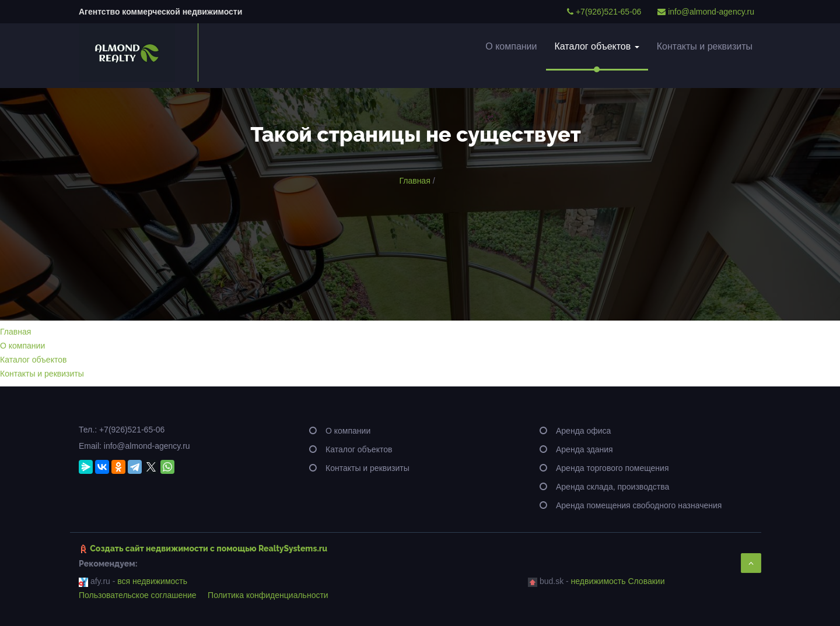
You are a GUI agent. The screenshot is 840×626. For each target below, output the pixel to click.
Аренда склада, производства (612, 487)
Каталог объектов (597, 46)
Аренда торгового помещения (612, 468)
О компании (511, 46)
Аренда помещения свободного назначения (639, 505)
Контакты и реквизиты (705, 46)
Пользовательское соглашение (138, 595)
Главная (414, 181)
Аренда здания (584, 449)
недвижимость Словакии (618, 581)
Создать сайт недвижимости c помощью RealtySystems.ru (209, 548)
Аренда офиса (583, 431)
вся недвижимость (152, 581)
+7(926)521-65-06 (604, 12)
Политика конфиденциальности (268, 595)
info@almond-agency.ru (706, 12)
